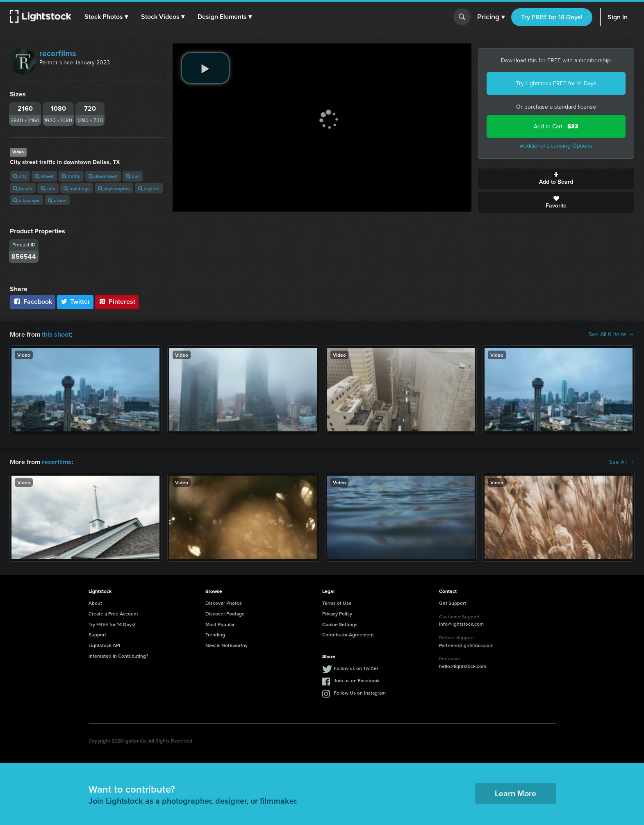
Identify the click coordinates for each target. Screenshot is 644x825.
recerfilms (58, 53)
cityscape (26, 200)
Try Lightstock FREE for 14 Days (556, 83)
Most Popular (220, 624)
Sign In (618, 17)
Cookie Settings (340, 624)
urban (57, 200)
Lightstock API (104, 645)
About (95, 603)
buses (23, 188)
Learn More (515, 793)
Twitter (75, 302)
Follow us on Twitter (356, 668)
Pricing (491, 17)
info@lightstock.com (461, 624)
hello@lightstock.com (463, 666)
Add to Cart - (556, 126)
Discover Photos (224, 603)
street (44, 176)
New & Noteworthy (226, 645)
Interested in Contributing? (118, 656)
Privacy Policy (337, 614)
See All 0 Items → (611, 335)
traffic (71, 176)
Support (97, 635)
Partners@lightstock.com (466, 645)
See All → (622, 462)
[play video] (205, 68)
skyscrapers (114, 188)
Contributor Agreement (348, 635)
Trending (215, 635)
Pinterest (117, 302)
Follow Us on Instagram (360, 693)
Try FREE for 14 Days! (552, 17)
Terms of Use (337, 603)
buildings (77, 188)
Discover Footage (225, 614)
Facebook (33, 302)
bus (133, 176)
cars (48, 188)
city (20, 176)
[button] (106, 17)
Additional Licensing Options (556, 146)
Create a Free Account (113, 614)
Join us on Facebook (357, 680)
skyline (149, 188)
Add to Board (556, 179)
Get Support (453, 603)
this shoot (56, 334)
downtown (103, 176)
